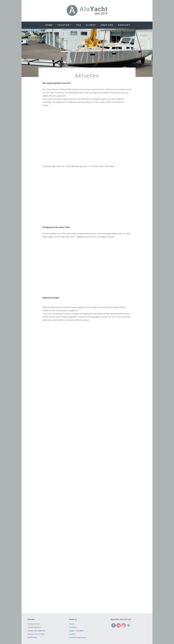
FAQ (79, 25)
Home (49, 25)
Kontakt (124, 25)
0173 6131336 (38, 634)
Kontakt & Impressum (78, 638)
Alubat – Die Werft (76, 631)
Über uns (107, 25)
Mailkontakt (32, 638)
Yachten (63, 25)
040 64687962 (40, 631)
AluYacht (73, 627)
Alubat (91, 25)
